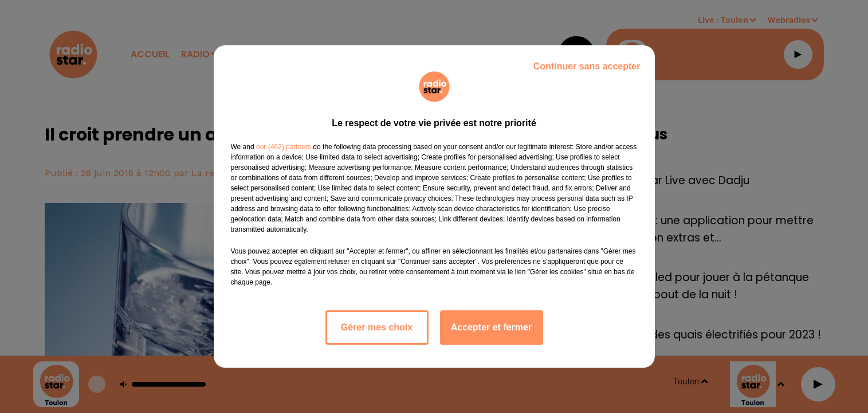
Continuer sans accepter (587, 66)
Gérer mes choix (377, 327)
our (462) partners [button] (284, 147)
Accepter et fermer (491, 327)
